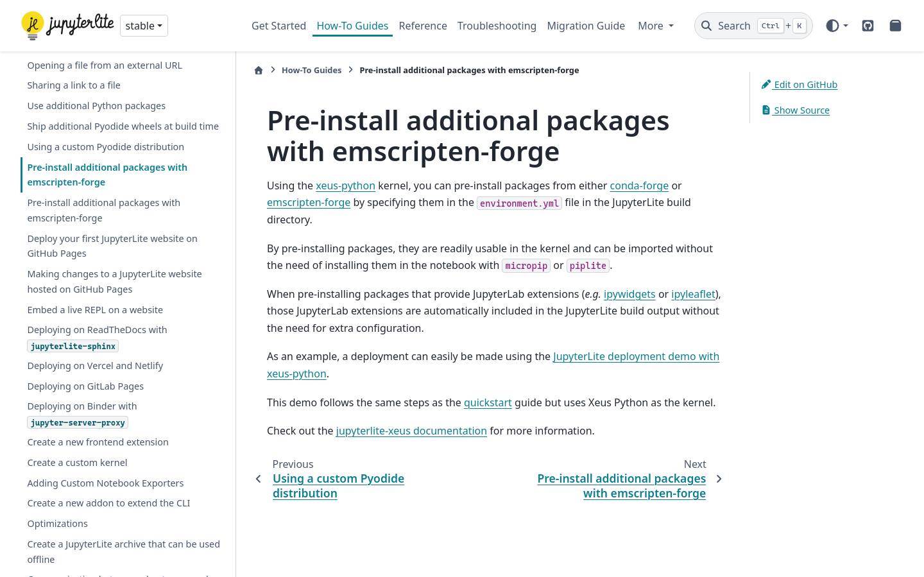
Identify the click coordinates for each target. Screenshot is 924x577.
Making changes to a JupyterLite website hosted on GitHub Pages (114, 281)
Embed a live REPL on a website (95, 310)
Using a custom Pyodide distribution (106, 147)
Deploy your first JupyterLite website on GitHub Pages (112, 246)
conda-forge (640, 185)
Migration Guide (586, 26)
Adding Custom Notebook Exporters (105, 483)
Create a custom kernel (77, 462)
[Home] (259, 70)
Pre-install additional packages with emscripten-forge (107, 175)
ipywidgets (630, 294)
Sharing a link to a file (74, 85)
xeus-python (346, 185)
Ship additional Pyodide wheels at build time (123, 126)
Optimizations (57, 523)
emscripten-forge (309, 202)
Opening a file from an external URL (105, 65)
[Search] (754, 26)
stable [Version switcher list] (140, 26)
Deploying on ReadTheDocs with (97, 338)
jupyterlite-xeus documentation (412, 431)
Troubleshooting (497, 26)
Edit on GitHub (799, 84)
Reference (423, 26)
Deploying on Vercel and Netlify (95, 366)
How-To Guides (352, 26)
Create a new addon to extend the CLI (108, 503)
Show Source (795, 110)
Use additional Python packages (96, 106)
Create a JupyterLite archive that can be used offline (124, 552)
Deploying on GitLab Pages (85, 386)
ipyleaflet (693, 294)
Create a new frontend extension (98, 442)
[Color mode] (836, 26)
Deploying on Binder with (82, 414)
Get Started (279, 26)
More (652, 26)
